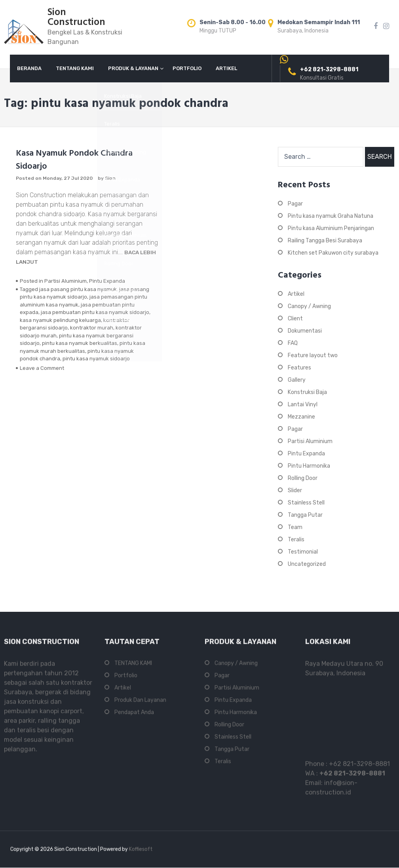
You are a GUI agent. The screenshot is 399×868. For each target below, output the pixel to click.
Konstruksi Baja (307, 392)
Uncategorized (307, 564)
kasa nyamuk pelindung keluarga (60, 320)
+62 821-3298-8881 (359, 767)
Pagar (295, 204)
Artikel (296, 294)
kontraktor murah (92, 328)
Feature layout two (313, 355)
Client (295, 319)
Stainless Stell (306, 503)
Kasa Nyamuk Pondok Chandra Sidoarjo (74, 160)
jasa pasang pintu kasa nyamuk (78, 289)
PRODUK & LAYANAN (133, 68)
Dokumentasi (305, 331)
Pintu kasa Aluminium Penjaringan (331, 228)
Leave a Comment (42, 368)
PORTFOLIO (187, 68)
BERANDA (29, 68)
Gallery (297, 380)
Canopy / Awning (309, 306)
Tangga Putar (305, 515)
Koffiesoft (123, 849)
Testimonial (303, 552)
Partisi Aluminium (66, 281)
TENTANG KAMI (75, 68)
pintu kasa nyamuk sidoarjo (96, 359)
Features (299, 368)
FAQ (293, 343)
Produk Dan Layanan (140, 703)
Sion (110, 178)
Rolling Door (303, 478)
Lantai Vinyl (303, 404)
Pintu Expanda (107, 281)
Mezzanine (301, 417)
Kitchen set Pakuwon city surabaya (333, 253)
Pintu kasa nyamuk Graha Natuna (331, 216)
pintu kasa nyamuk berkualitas (80, 343)
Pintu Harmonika (309, 466)
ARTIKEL (226, 68)
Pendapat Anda (134, 715)
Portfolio (126, 679)
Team (295, 527)
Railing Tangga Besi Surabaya (325, 241)
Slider (295, 490)
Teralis (296, 540)
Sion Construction (76, 18)
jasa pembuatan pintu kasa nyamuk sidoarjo (95, 312)
